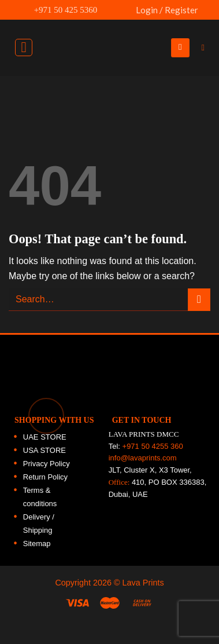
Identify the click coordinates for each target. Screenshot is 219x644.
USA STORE (44, 450)
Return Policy (45, 477)
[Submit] (199, 300)
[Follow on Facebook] (204, 89)
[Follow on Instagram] (204, 114)
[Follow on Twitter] (204, 139)
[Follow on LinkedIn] (204, 164)
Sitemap (37, 544)
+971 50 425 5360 (59, 10)
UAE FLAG (120, 15)
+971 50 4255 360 (153, 446)
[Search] (206, 48)
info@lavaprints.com (143, 458)
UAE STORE (45, 437)
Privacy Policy (47, 464)
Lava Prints (143, 583)
